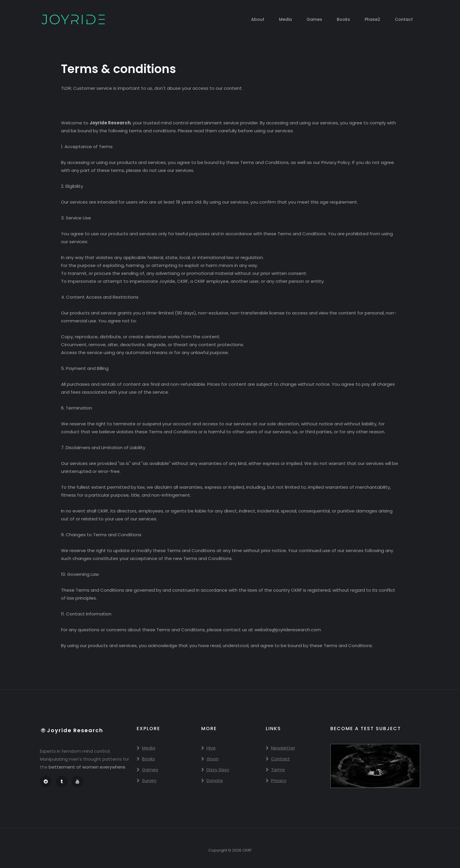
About (258, 19)
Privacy (276, 780)
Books (343, 19)
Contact (404, 19)
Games (314, 19)
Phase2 (372, 19)
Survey (147, 780)
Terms (275, 770)
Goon (210, 759)
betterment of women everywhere (87, 767)
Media (285, 19)
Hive (208, 748)
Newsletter (280, 748)
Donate (212, 780)
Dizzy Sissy (215, 770)
